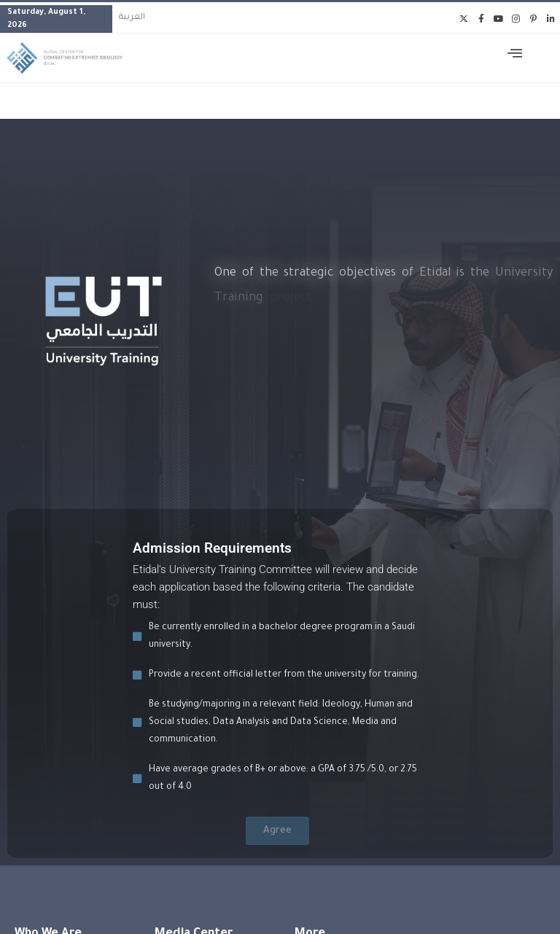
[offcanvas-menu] (515, 55)
